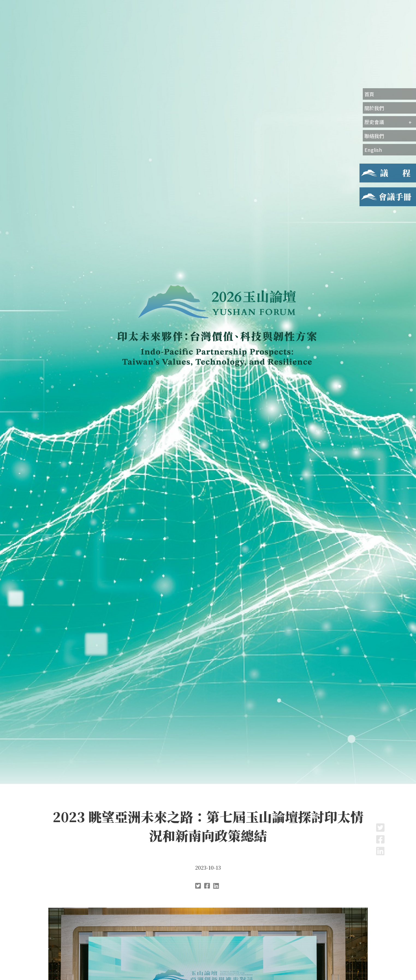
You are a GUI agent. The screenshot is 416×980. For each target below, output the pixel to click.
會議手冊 (368, 191)
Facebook (380, 839)
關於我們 (374, 108)
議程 (364, 167)
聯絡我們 (374, 136)
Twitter (380, 827)
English (373, 150)
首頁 (369, 94)
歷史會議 (374, 122)
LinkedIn (380, 851)
